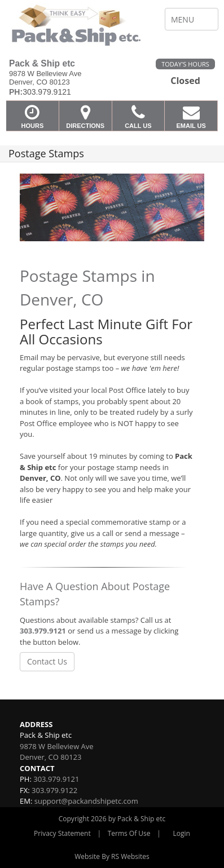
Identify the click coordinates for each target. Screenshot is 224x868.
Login (182, 833)
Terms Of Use (129, 833)
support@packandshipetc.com (86, 801)
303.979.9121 (43, 631)
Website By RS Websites (112, 856)
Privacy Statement (62, 833)
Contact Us (47, 661)
